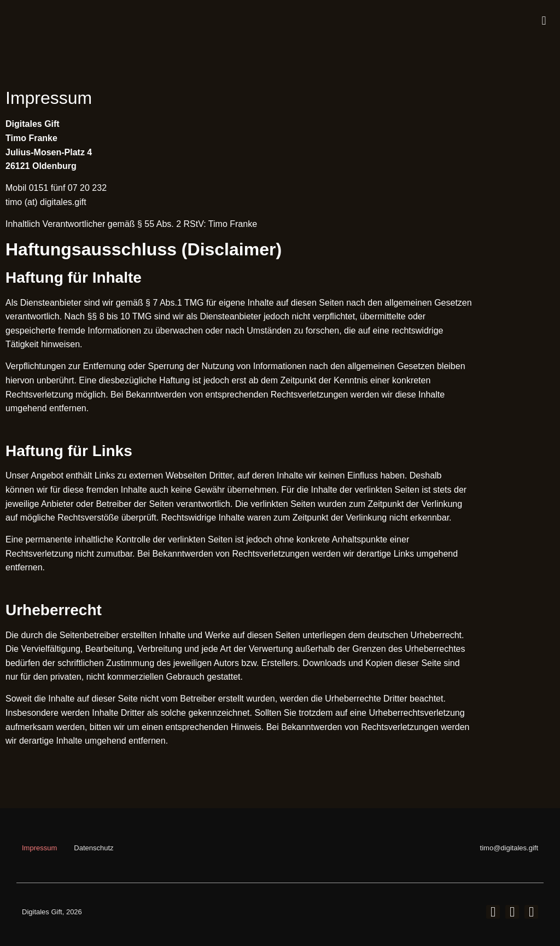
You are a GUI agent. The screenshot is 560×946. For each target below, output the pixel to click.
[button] (544, 21)
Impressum (39, 848)
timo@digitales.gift (509, 848)
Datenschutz (94, 848)
